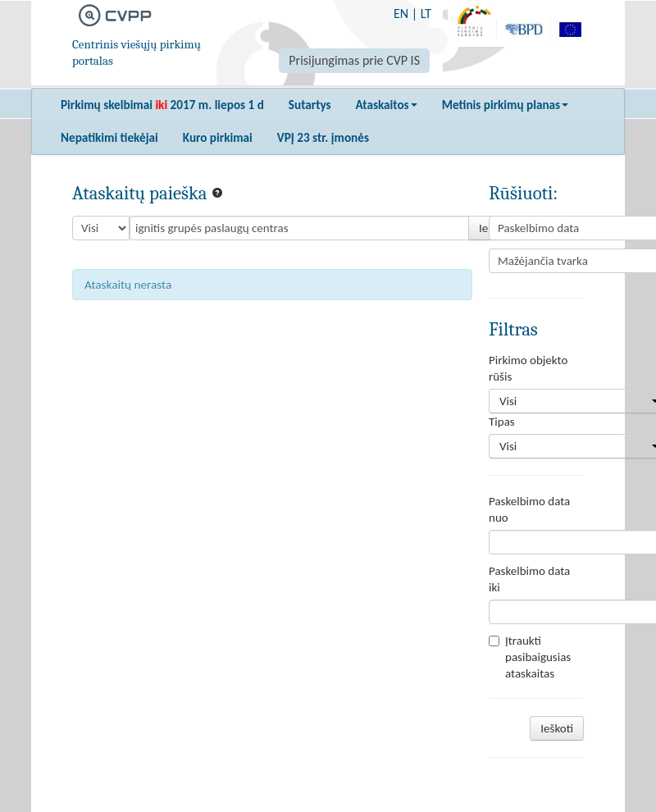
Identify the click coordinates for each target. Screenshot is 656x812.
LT (426, 14)
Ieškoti (557, 728)
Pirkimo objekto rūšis (528, 368)
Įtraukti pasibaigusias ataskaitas (530, 657)
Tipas (502, 422)
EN (401, 14)
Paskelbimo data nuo (529, 509)
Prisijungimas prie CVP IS (354, 60)
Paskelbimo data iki (529, 579)
